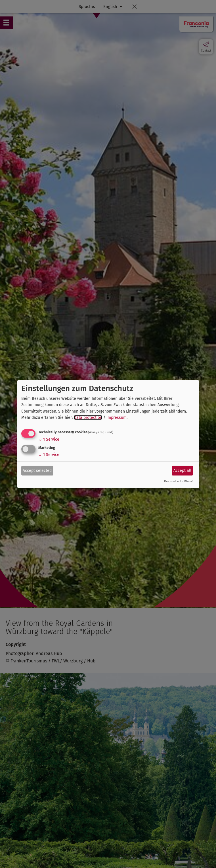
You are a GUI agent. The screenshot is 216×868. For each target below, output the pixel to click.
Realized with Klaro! (178, 481)
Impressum (117, 418)
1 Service (49, 439)
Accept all (182, 471)
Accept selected (37, 471)
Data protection (88, 418)
